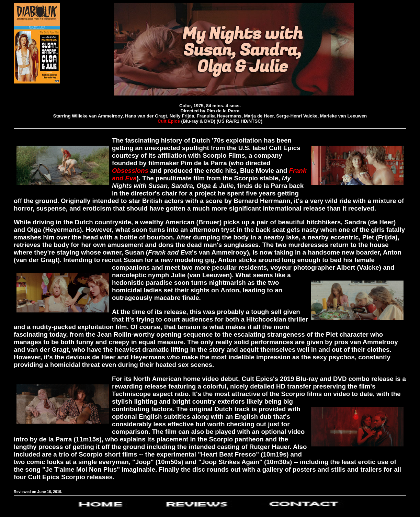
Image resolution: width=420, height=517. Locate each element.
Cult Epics (169, 121)
